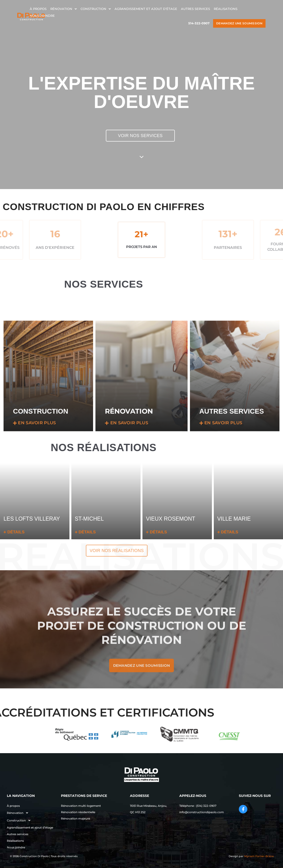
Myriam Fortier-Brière (259, 856)
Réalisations (226, 9)
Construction (96, 9)
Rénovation (64, 9)
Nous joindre (42, 16)
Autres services (195, 9)
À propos (38, 9)
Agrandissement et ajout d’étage (146, 9)
